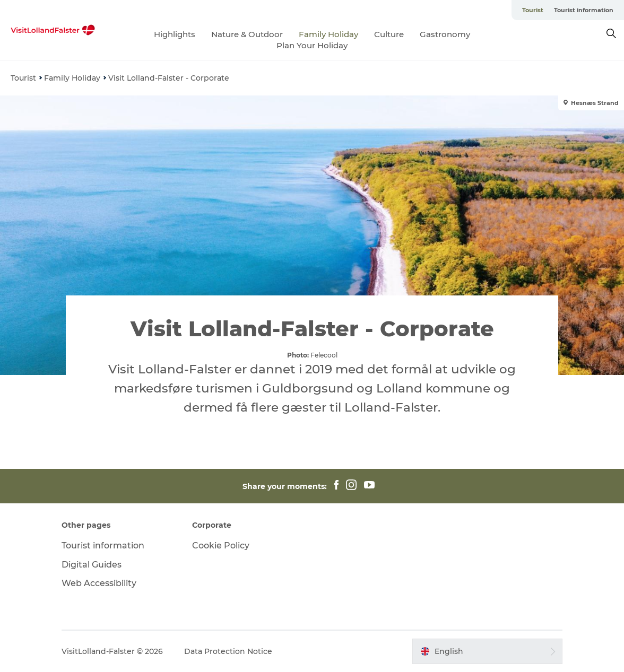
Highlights (175, 34)
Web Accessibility (99, 583)
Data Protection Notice (228, 651)
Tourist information (584, 10)
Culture (389, 34)
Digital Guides (92, 565)
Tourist (533, 10)
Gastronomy (445, 34)
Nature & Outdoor (247, 34)
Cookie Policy (221, 546)
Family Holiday (328, 34)
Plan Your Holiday (312, 45)
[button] (487, 651)
